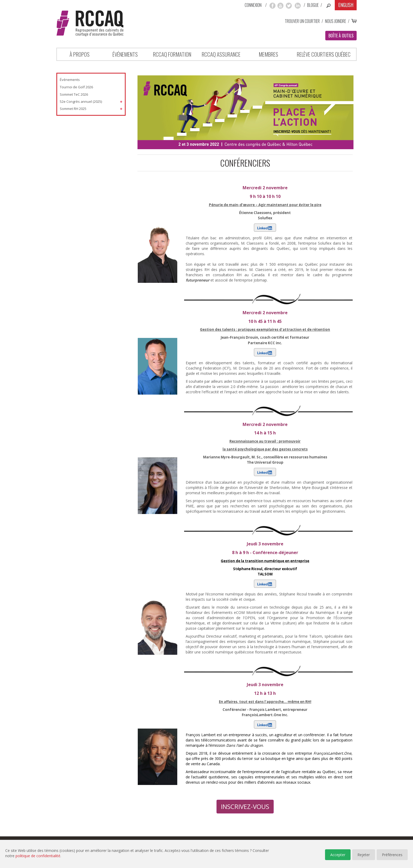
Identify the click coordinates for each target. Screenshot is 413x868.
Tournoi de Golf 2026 (76, 87)
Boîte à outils (341, 36)
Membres (268, 54)
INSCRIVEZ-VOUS (245, 806)
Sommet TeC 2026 (74, 94)
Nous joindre (336, 21)
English (346, 5)
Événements (125, 54)
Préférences (392, 855)
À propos (80, 54)
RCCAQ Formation (172, 54)
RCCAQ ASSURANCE (221, 54)
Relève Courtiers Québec (324, 54)
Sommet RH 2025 (73, 109)
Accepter (338, 855)
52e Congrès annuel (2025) (81, 101)
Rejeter (364, 855)
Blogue (313, 5)
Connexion (253, 5)
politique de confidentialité (38, 856)
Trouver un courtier (302, 21)
